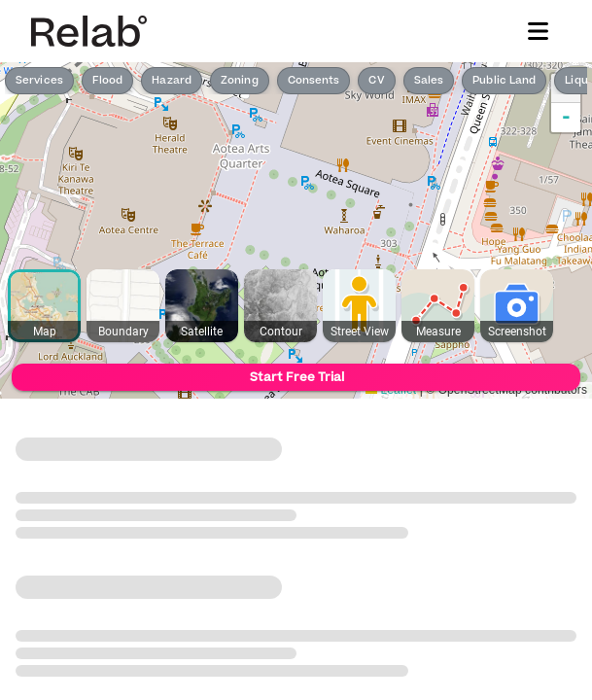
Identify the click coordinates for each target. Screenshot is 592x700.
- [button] (566, 118)
